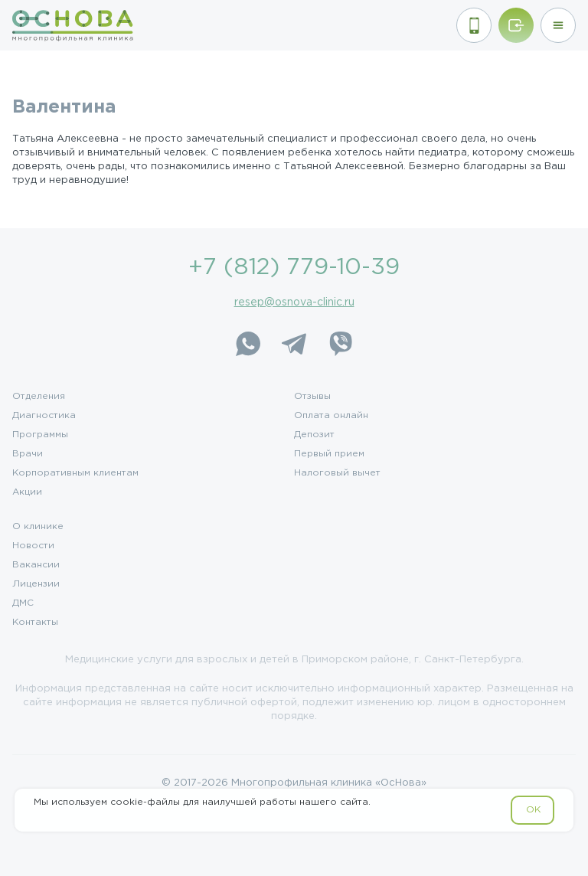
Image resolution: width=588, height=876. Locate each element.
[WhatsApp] (248, 344)
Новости (33, 546)
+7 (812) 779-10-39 (294, 268)
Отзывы (312, 397)
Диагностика (44, 416)
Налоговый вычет (337, 473)
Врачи (28, 454)
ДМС (23, 603)
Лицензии (36, 584)
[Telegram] (294, 344)
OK (533, 810)
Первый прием (329, 454)
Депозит (314, 435)
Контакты (35, 623)
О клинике (38, 527)
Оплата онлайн (331, 416)
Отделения (39, 397)
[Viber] (340, 344)
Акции (27, 492)
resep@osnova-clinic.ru (294, 302)
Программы (40, 435)
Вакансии (36, 565)
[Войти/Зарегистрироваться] (516, 25)
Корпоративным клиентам (75, 473)
